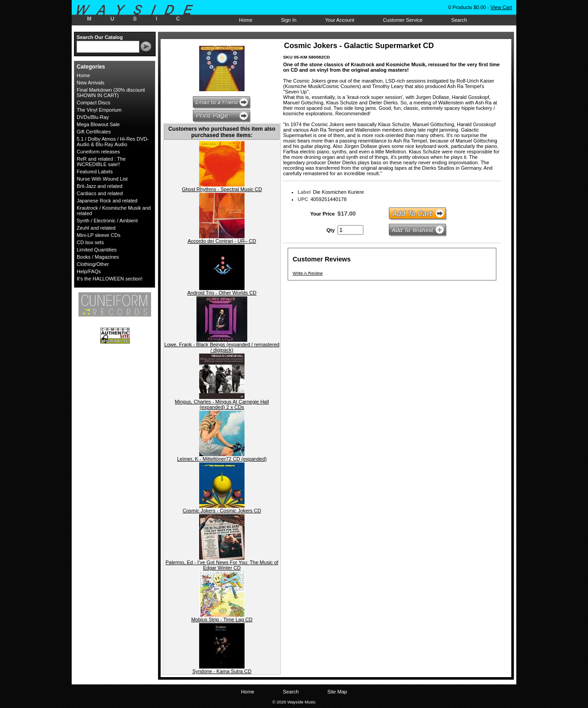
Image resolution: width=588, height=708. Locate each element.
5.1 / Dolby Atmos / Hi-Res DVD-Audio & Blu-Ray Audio (113, 142)
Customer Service (403, 20)
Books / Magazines (98, 257)
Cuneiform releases (98, 152)
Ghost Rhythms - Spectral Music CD (222, 189)
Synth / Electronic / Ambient (107, 221)
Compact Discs (93, 103)
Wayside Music (139, 13)
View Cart (501, 7)
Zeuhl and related (96, 228)
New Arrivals (91, 83)
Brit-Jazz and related (100, 186)
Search (459, 20)
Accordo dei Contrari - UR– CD (222, 241)
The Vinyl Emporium (99, 110)
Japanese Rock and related (107, 201)
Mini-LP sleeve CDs (98, 235)
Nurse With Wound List (102, 179)
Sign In (289, 20)
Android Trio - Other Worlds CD (222, 293)
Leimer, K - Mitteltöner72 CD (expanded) (222, 459)
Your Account (339, 20)
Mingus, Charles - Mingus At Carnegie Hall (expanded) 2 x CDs (222, 404)
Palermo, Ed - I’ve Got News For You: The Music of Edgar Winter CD (222, 565)
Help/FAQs (89, 271)
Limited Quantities (97, 250)
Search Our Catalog (100, 37)
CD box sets (90, 242)
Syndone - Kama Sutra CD (222, 671)
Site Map (337, 692)
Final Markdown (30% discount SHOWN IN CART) (111, 93)
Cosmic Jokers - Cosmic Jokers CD (222, 511)
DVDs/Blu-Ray (93, 117)
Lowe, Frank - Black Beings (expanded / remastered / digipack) (222, 347)
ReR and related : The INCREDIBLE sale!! (101, 162)
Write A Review (308, 273)
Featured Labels (95, 172)
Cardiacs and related (100, 193)
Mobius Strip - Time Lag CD (222, 619)
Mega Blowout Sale (98, 124)
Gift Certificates (94, 132)
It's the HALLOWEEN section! (110, 279)
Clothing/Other (93, 264)
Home (246, 20)
